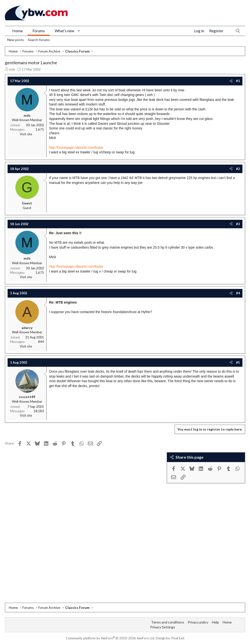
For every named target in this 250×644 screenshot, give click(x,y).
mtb (12, 69)
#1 (238, 81)
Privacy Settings (163, 627)
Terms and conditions (168, 622)
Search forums (39, 40)
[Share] (231, 81)
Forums (39, 31)
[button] (79, 31)
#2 (238, 169)
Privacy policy (198, 622)
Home (17, 31)
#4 (238, 293)
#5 (238, 362)
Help (215, 622)
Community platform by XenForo (110, 638)
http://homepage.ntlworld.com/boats (76, 148)
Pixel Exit (178, 638)
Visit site (26, 134)
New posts (16, 40)
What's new (64, 31)
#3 (238, 224)
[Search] (238, 31)
